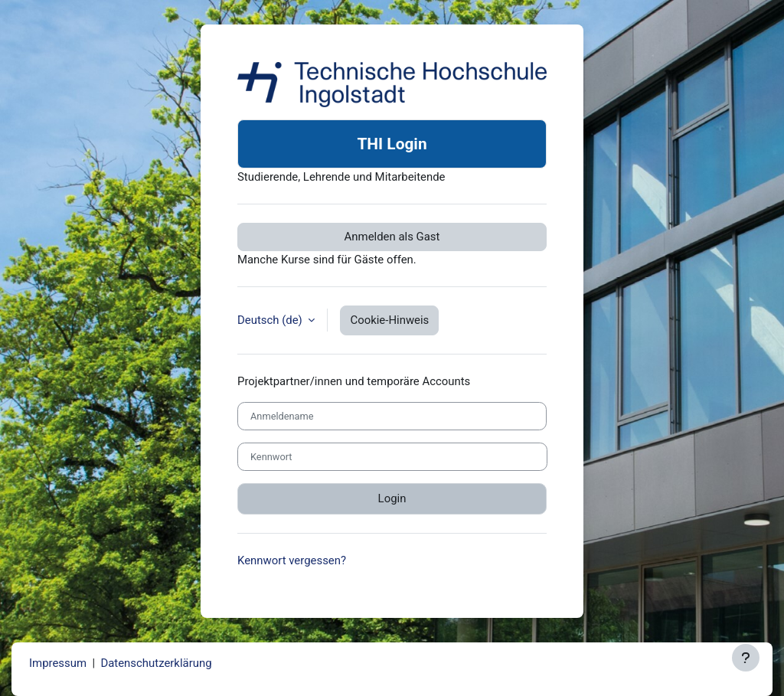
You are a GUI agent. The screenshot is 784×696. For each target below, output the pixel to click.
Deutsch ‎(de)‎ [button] (271, 320)
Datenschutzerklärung (156, 663)
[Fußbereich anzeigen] (746, 658)
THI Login (392, 144)
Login (392, 498)
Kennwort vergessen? (292, 560)
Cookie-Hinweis (389, 320)
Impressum (58, 663)
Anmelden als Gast (392, 237)
